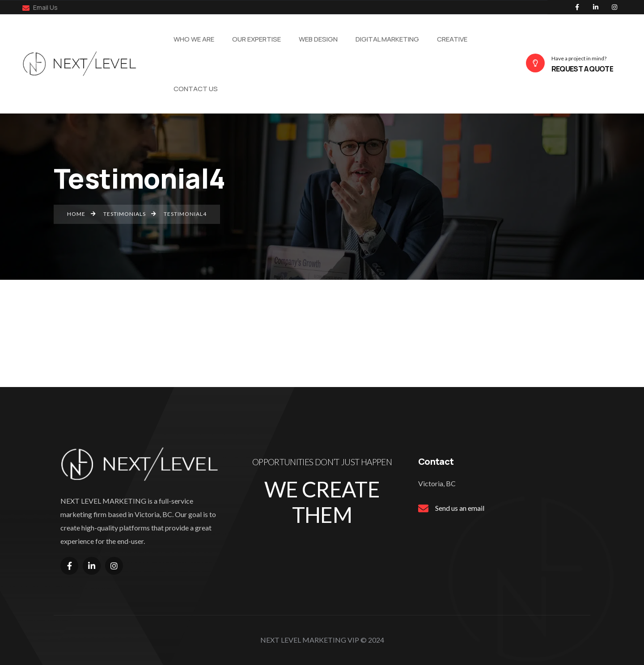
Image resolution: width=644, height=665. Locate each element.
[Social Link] (577, 7)
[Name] (82, 63)
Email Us (40, 7)
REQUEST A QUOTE (582, 69)
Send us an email (460, 508)
